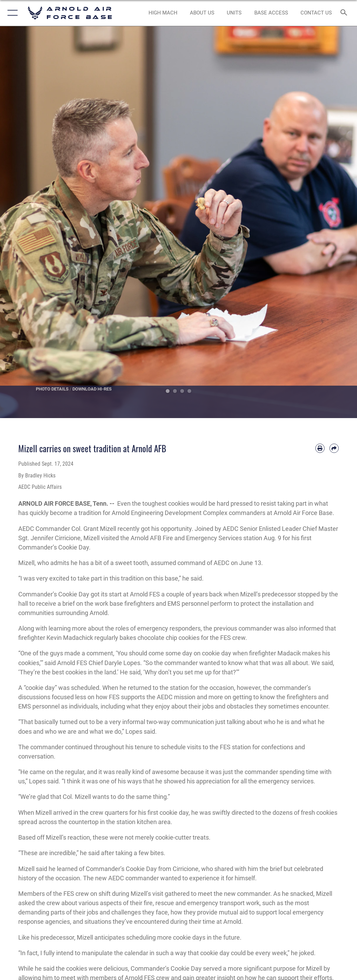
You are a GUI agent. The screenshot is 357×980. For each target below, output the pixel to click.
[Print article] (320, 448)
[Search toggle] (345, 13)
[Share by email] (334, 448)
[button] (11, 13)
